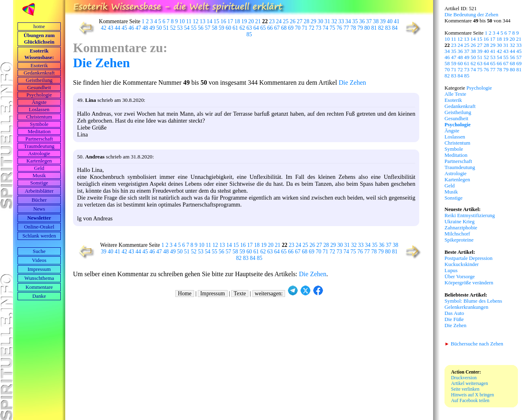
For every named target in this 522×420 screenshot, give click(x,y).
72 (312, 28)
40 (390, 21)
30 (321, 21)
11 (189, 21)
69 (291, 28)
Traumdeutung (39, 146)
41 (397, 21)
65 (263, 28)
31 (327, 21)
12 (196, 21)
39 (383, 21)
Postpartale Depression (469, 258)
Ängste (39, 102)
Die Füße (454, 319)
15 (217, 21)
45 (124, 28)
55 (194, 28)
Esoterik (39, 66)
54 (187, 28)
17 (230, 21)
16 (223, 21)
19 (244, 21)
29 (314, 21)
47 (138, 28)
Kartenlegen (39, 161)
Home (185, 294)
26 (293, 21)
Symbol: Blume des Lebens (473, 301)
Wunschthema (39, 278)
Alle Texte (455, 94)
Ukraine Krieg (460, 222)
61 (235, 28)
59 (221, 28)
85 (249, 34)
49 (152, 28)
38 (376, 21)
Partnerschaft (39, 139)
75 (332, 28)
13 (203, 21)
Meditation (39, 132)
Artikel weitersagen (470, 383)
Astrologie (39, 154)
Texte (240, 294)
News (39, 209)
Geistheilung (39, 80)
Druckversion (464, 378)
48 (145, 28)
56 (201, 28)
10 (182, 21)
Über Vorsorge (460, 277)
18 (237, 21)
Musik (39, 176)
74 (325, 28)
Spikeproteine (459, 240)
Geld (39, 168)
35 (355, 21)
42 (104, 28)
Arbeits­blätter (39, 191)
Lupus (451, 270)
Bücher (39, 200)
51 (166, 28)
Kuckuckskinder (462, 264)
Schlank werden (39, 236)
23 (272, 21)
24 (279, 21)
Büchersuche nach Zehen (474, 344)
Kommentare (39, 287)
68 (284, 28)
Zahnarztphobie (461, 228)
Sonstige (39, 183)
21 (258, 21)
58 (215, 28)
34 (348, 21)
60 (228, 28)
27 (300, 21)
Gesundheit (39, 88)
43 (111, 28)
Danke (39, 296)
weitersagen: (269, 294)
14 (210, 21)
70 (298, 28)
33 (341, 21)
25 (286, 21)
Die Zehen (102, 63)
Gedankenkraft (39, 73)
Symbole (39, 124)
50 (159, 28)
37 (369, 21)
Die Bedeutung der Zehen (471, 15)
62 (242, 28)
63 (249, 28)
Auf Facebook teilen (470, 400)
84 (395, 28)
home (39, 26)
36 (362, 21)
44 (117, 28)
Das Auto (454, 313)
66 (270, 28)
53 (180, 28)
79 (360, 28)
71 (305, 28)
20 (251, 21)
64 (256, 28)
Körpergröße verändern (469, 283)
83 (388, 28)
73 (319, 28)
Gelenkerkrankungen (466, 307)
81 (374, 28)
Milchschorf (457, 234)
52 (173, 28)
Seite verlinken (465, 389)
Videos (39, 260)
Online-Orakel (39, 227)
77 (346, 28)
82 (381, 28)
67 (277, 28)
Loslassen (39, 110)
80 (367, 28)
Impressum (39, 269)
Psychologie (39, 95)
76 (339, 28)
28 (307, 21)
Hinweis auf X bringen (472, 395)
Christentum (39, 117)
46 (131, 28)
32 (334, 21)
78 (353, 28)
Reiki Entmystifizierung (470, 215)
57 (208, 28)
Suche (39, 251)
